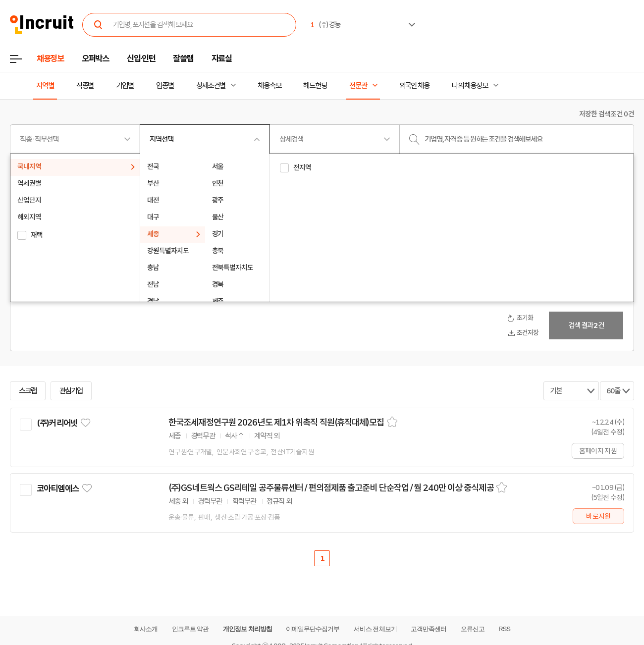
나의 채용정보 (470, 86)
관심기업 (71, 391)
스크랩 (28, 391)
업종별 (165, 86)
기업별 (125, 86)
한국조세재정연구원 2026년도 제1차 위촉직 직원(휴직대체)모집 (276, 423)
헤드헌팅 (315, 86)
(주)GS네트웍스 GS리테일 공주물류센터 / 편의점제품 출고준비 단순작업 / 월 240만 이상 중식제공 (331, 488)
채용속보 (269, 86)
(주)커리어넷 (57, 423)
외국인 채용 (414, 86)
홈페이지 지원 (598, 451)
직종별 (85, 86)
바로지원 (598, 516)
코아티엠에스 (58, 488)
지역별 (45, 86)
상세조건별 (211, 86)
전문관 (358, 86)
